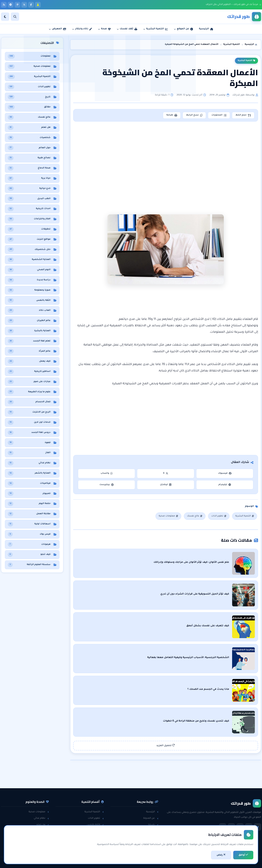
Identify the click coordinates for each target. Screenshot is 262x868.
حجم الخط (243, 115)
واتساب (107, 473)
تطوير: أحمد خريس (84, 863)
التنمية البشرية (246, 61)
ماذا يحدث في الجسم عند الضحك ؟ (208, 689)
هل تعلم (43, 825)
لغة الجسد (96, 838)
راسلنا (153, 825)
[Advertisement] (166, 156)
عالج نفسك (195, 516)
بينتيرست (107, 485)
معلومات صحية (168, 516)
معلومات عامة (39, 838)
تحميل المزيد (166, 745)
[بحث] (15, 17)
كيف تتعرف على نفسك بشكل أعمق (208, 626)
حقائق (44, 831)
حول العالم (42, 844)
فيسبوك (225, 473)
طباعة (172, 115)
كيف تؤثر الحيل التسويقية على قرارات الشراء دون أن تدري (195, 594)
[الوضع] (5, 17)
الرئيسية (152, 812)
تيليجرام (225, 485)
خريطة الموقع (149, 844)
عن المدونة (151, 818)
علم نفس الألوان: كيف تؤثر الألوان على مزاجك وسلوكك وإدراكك (191, 562)
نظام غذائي (41, 818)
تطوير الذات (219, 516)
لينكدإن (166, 485)
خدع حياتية (96, 844)
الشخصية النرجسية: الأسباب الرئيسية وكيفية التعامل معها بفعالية (188, 658)
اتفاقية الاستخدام (147, 838)
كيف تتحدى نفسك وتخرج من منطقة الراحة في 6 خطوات (196, 721)
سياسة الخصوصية (147, 831)
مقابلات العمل (94, 831)
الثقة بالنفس (95, 825)
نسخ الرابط (194, 115)
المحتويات (219, 115)
